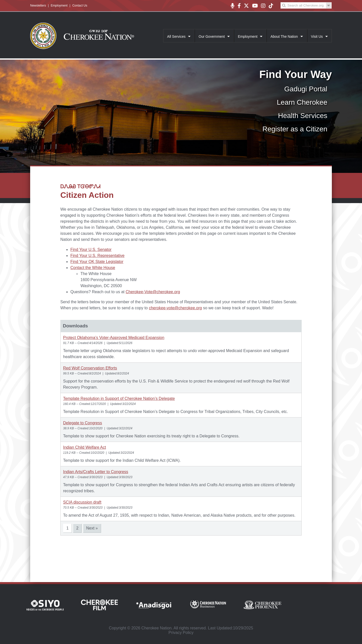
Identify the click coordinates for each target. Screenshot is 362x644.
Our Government (212, 36)
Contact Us (80, 6)
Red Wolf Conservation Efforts (90, 368)
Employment (59, 6)
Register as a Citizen (295, 129)
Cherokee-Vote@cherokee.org (153, 292)
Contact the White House (93, 268)
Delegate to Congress (83, 423)
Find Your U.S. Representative (97, 256)
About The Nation (284, 36)
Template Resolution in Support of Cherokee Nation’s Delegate (119, 399)
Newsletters (38, 6)
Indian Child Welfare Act (84, 447)
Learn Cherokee (302, 102)
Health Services (303, 116)
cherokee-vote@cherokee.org (175, 308)
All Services (176, 36)
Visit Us (317, 36)
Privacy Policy (181, 633)
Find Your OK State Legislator (97, 262)
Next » (92, 528)
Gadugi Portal (306, 89)
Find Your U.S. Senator (91, 250)
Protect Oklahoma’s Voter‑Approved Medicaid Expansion (114, 338)
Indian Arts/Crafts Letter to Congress (96, 472)
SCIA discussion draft (82, 502)
